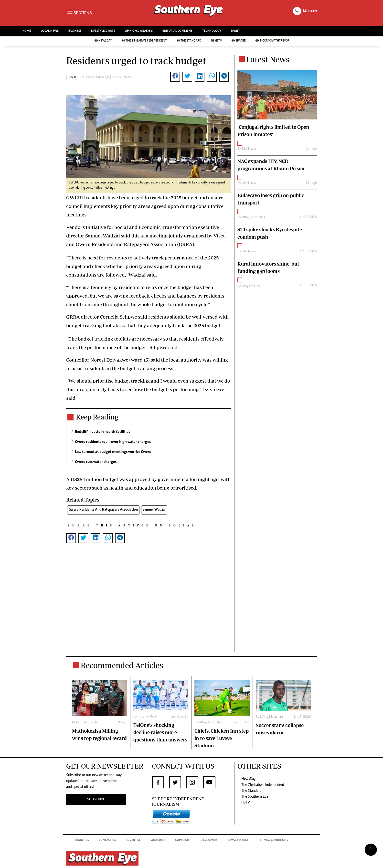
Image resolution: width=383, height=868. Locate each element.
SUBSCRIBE (96, 799)
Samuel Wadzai (154, 510)
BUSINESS (75, 31)
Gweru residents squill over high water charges (113, 442)
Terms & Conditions (273, 840)
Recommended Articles (122, 665)
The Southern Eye (255, 797)
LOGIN (312, 11)
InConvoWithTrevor (272, 41)
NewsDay (103, 41)
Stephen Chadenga (97, 77)
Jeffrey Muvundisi (210, 723)
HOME (27, 31)
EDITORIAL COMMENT (177, 31)
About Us (82, 840)
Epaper (239, 41)
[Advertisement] (149, 602)
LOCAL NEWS (50, 31)
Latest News (268, 59)
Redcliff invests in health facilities (102, 432)
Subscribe (158, 840)
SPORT (235, 31)
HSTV (216, 41)
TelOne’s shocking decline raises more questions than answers (160, 732)
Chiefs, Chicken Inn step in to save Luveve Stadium (222, 738)
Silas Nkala (249, 149)
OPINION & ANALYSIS (139, 31)
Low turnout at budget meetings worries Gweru (113, 452)
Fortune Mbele (147, 717)
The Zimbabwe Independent (144, 41)
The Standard (189, 41)
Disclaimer (209, 840)
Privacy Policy (238, 840)
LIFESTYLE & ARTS (103, 31)
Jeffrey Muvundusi (254, 217)
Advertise (133, 840)
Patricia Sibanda (87, 723)
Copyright (183, 840)
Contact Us (107, 840)
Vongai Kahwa (251, 286)
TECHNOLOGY (212, 31)
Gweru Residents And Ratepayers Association (103, 510)
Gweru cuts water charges (96, 462)
